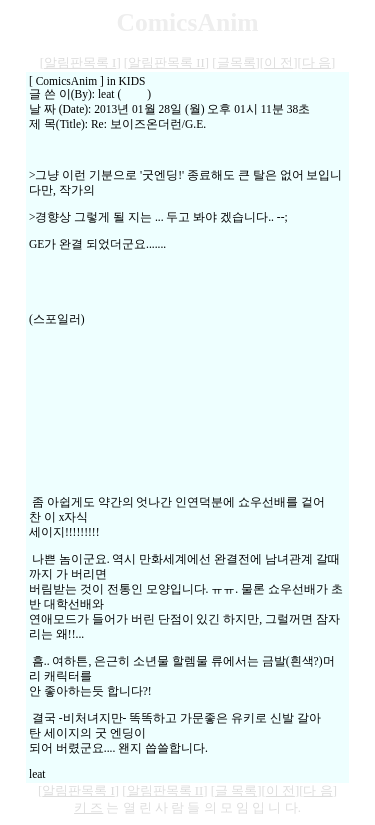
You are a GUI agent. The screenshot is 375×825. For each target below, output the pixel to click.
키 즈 (88, 808)
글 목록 (236, 791)
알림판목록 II (166, 63)
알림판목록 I (80, 63)
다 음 (316, 63)
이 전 (278, 63)
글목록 (236, 63)
